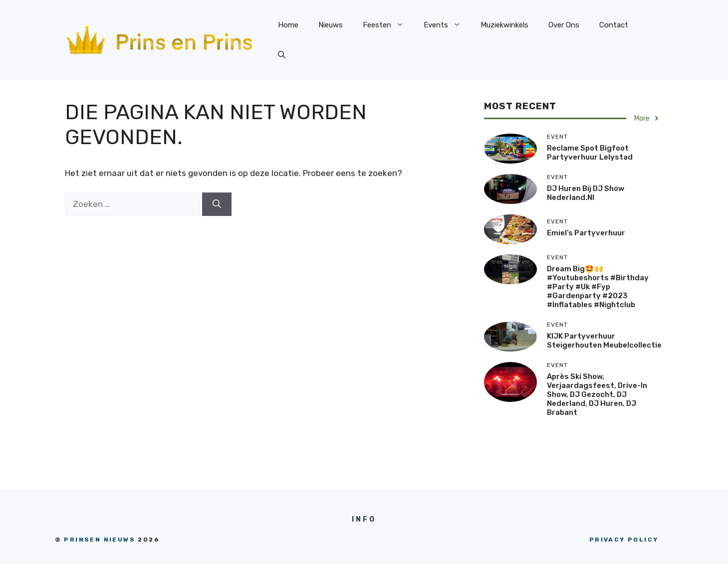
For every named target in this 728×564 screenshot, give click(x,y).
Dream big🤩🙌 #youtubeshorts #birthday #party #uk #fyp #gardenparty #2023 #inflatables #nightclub (598, 287)
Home (288, 25)
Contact (614, 25)
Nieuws (331, 25)
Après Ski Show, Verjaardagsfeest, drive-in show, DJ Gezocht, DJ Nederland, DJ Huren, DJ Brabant (597, 394)
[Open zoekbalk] (282, 55)
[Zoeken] (217, 204)
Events (447, 25)
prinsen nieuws (100, 540)
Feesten (388, 25)
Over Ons (564, 25)
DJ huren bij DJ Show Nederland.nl (586, 193)
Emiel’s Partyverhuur (586, 233)
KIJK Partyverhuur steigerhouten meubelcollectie (604, 341)
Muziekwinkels (504, 25)
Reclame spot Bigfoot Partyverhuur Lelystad (590, 153)
